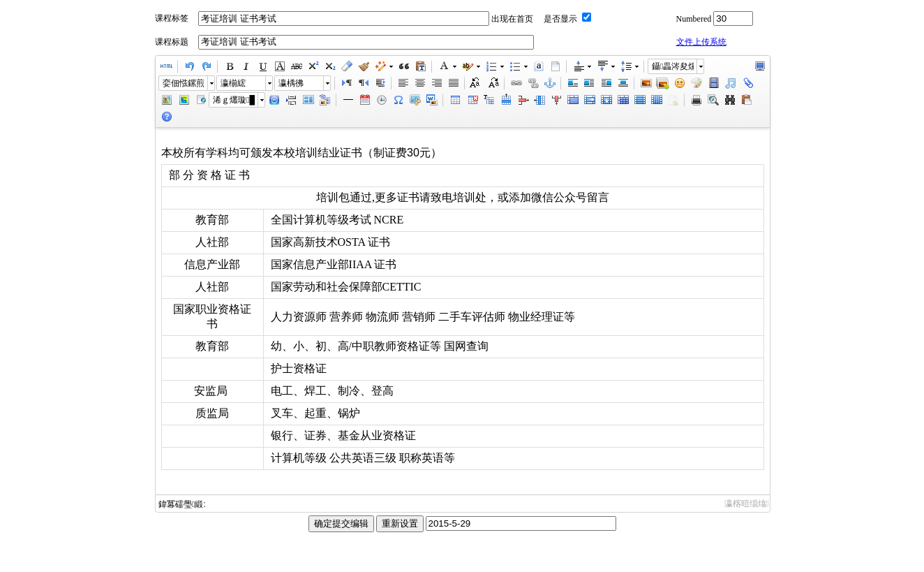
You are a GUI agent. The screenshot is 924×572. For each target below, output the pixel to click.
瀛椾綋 (233, 83)
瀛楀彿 (291, 83)
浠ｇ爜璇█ (234, 100)
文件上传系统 (701, 42)
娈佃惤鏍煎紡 (184, 83)
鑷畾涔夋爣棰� (673, 66)
